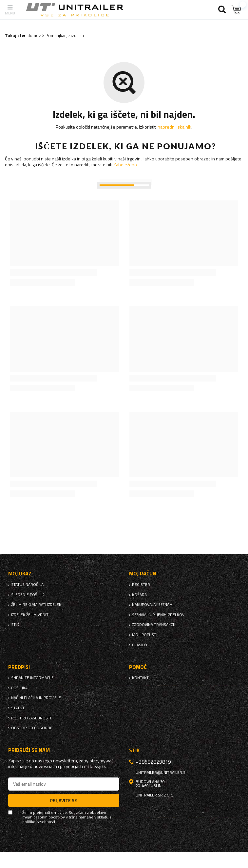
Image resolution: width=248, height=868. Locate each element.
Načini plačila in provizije (36, 698)
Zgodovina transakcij (154, 625)
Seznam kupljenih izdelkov (158, 615)
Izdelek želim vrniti (30, 615)
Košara (139, 595)
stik (15, 625)
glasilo (140, 645)
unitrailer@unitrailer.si (161, 773)
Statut (18, 708)
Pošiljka (19, 688)
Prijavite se (64, 800)
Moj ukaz (20, 574)
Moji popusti (145, 635)
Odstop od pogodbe (32, 728)
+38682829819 (153, 762)
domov (34, 35)
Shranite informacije (32, 678)
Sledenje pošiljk (28, 595)
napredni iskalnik (174, 127)
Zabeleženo (125, 165)
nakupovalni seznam (152, 605)
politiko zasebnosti (31, 718)
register (141, 585)
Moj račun (143, 574)
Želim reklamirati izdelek (36, 605)
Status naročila (27, 585)
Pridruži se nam (29, 750)
